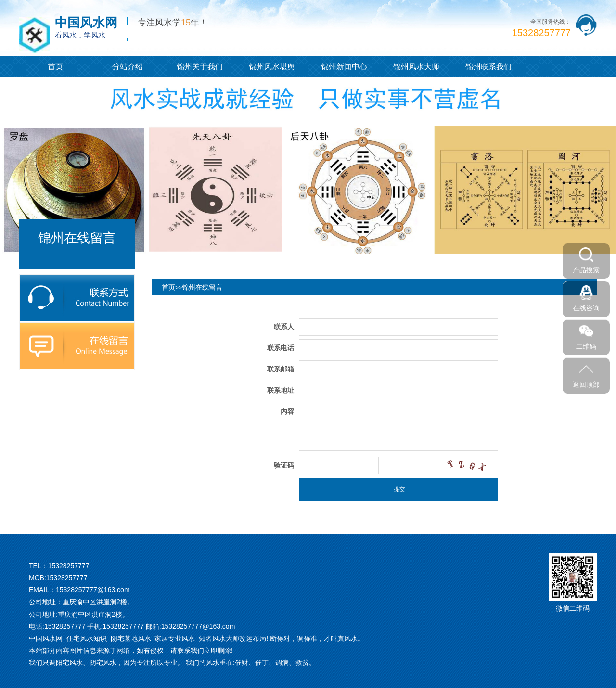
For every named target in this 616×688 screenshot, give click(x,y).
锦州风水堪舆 (272, 67)
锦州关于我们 (200, 67)
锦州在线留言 (202, 287)
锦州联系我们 (488, 67)
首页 (55, 67)
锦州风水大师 (416, 67)
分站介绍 (128, 67)
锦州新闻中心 (344, 67)
